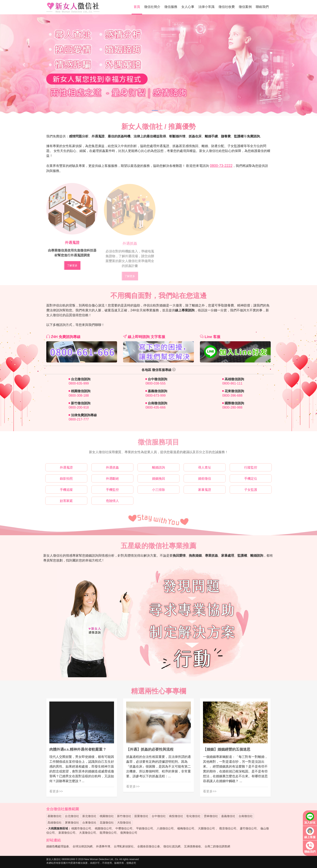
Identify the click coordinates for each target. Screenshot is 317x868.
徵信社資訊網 (172, 846)
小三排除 (158, 490)
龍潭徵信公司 (108, 833)
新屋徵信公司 (67, 833)
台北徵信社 (72, 816)
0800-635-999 (79, 383)
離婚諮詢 (158, 467)
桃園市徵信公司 (81, 828)
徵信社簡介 (152, 7)
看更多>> (56, 791)
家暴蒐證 (205, 490)
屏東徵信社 (72, 823)
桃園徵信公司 (103, 828)
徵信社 (59, 809)
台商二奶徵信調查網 (217, 846)
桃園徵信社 (107, 816)
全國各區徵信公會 (149, 846)
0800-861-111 (232, 383)
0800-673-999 (155, 396)
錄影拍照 (66, 479)
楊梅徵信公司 (186, 828)
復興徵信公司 (129, 833)
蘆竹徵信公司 (248, 828)
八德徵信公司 (165, 828)
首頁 (137, 7)
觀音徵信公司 (228, 828)
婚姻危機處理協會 (58, 846)
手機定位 (251, 479)
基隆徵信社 (55, 816)
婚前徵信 (205, 479)
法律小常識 (206, 7)
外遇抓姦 (112, 467)
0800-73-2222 (221, 166)
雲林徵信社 (211, 816)
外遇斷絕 (112, 479)
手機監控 (112, 490)
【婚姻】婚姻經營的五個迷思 (227, 749)
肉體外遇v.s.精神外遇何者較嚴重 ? (78, 749)
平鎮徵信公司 (145, 828)
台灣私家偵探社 (124, 846)
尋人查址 (205, 467)
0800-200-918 (79, 407)
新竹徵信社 (124, 816)
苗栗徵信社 (141, 816)
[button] (24, 65)
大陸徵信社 (124, 823)
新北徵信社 (89, 816)
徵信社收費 (227, 7)
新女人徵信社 (73, 7)
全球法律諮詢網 (82, 846)
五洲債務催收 (192, 846)
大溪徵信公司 (88, 833)
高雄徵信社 (55, 823)
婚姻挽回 (158, 479)
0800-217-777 (79, 419)
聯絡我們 (262, 7)
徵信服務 (171, 7)
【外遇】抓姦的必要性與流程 (150, 749)
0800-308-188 (79, 396)
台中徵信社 (159, 816)
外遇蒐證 (66, 467)
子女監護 (251, 490)
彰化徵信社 (193, 816)
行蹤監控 (251, 467)
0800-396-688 (232, 396)
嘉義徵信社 (228, 816)
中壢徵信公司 (124, 828)
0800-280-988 (232, 407)
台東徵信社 (89, 823)
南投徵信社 (176, 816)
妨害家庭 (66, 501)
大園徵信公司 (206, 828)
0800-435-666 (155, 407)
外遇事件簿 (103, 846)
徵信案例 (245, 7)
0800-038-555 (155, 383)
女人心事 (188, 7)
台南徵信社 (246, 816)
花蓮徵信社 (107, 823)
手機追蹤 (66, 490)
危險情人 (112, 501)
